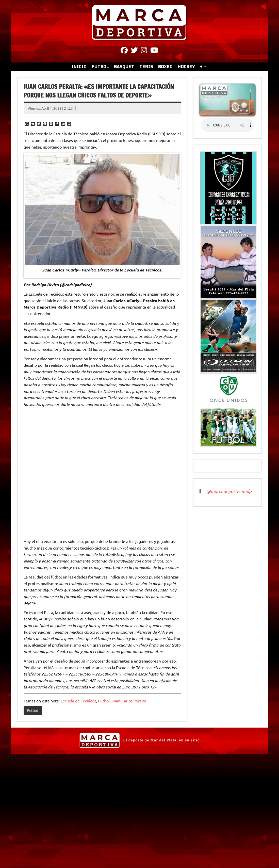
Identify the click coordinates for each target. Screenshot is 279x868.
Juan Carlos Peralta (129, 701)
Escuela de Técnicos (78, 701)
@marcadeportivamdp (229, 491)
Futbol (104, 701)
